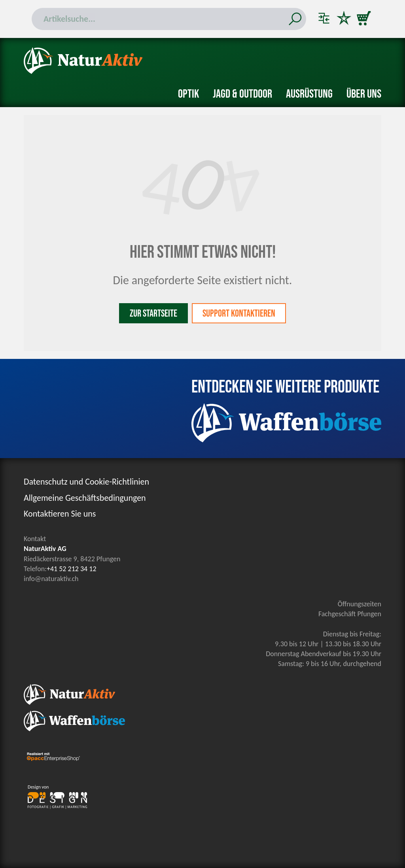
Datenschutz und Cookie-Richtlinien (86, 482)
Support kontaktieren (239, 314)
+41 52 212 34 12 (72, 569)
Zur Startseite (153, 314)
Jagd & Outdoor (242, 94)
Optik (188, 94)
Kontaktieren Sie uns (60, 514)
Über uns (364, 94)
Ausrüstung (309, 94)
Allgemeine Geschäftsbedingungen (85, 498)
